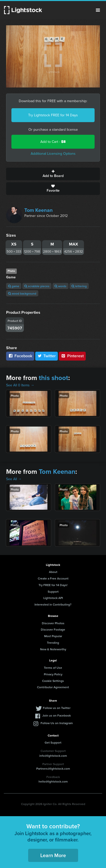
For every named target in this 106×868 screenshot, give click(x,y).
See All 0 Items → (20, 385)
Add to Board (53, 174)
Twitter (47, 356)
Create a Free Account (53, 578)
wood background (22, 293)
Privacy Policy (53, 674)
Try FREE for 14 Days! (53, 585)
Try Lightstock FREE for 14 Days (53, 115)
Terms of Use (53, 668)
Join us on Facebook (57, 715)
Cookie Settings (53, 681)
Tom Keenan (39, 210)
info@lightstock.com (53, 756)
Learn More (53, 855)
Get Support (53, 742)
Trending (53, 643)
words (60, 286)
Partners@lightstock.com (53, 769)
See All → (14, 479)
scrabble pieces (37, 286)
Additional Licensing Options (53, 154)
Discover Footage (53, 629)
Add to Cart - (53, 142)
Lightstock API (53, 598)
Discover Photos (53, 623)
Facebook (20, 356)
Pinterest (72, 356)
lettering (79, 286)
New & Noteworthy (53, 649)
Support (53, 592)
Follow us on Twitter (57, 708)
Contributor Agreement (53, 687)
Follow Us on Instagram (57, 723)
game (14, 286)
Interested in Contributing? (53, 604)
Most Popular (53, 636)
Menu (98, 10)
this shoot (54, 378)
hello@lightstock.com (53, 781)
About (53, 572)
